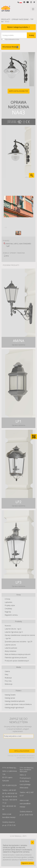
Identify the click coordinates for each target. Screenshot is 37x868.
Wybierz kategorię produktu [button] (18, 27)
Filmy (6, 675)
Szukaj (31, 35)
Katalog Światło (10, 695)
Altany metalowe (11, 651)
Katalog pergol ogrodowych (14, 708)
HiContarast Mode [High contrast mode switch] (11, 47)
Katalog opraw (10, 698)
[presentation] (19, 744)
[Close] (32, 842)
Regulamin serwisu (11, 615)
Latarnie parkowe (11, 648)
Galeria (7, 671)
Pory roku (8, 681)
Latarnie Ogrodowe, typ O (14, 632)
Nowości (8, 626)
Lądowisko (8, 602)
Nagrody (8, 612)
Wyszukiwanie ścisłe (12, 39)
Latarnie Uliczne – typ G (13, 629)
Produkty (6, 19)
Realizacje (8, 678)
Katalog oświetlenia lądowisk (15, 701)
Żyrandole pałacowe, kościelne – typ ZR (18, 642)
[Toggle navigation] (33, 9)
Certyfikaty (8, 609)
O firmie (7, 599)
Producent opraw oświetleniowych (17, 661)
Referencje (9, 684)
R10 (7, 256)
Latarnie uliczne (10, 645)
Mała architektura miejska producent (18, 654)
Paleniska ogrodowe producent (16, 658)
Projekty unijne (10, 605)
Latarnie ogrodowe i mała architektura (18, 704)
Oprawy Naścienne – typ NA (17, 20)
